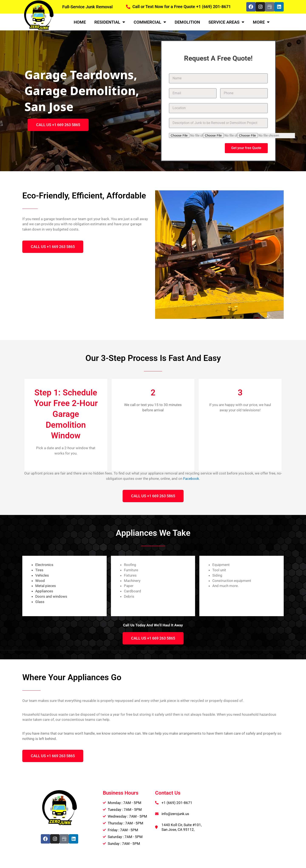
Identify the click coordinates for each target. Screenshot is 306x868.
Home (80, 22)
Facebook (191, 479)
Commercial (150, 22)
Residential (110, 22)
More (261, 22)
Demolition (187, 22)
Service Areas (226, 22)
